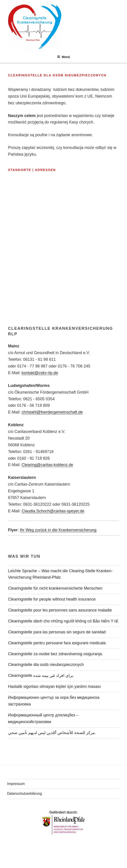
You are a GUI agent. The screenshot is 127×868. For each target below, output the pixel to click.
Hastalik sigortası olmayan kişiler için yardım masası (54, 686)
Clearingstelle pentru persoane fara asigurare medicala (57, 643)
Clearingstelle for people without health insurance (52, 599)
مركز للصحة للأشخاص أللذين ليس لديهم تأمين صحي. (52, 733)
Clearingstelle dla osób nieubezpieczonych (46, 665)
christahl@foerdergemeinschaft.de (52, 412)
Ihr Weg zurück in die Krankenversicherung (58, 530)
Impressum (16, 784)
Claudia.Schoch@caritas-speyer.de (53, 511)
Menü (63, 57)
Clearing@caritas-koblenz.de (47, 465)
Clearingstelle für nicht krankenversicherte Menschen (55, 588)
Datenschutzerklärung (25, 794)
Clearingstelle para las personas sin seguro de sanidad (57, 632)
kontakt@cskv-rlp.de (40, 373)
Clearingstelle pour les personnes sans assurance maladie (60, 610)
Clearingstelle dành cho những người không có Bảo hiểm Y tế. (63, 621)
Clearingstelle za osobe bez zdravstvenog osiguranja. (55, 654)
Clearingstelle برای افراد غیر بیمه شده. (41, 676)
